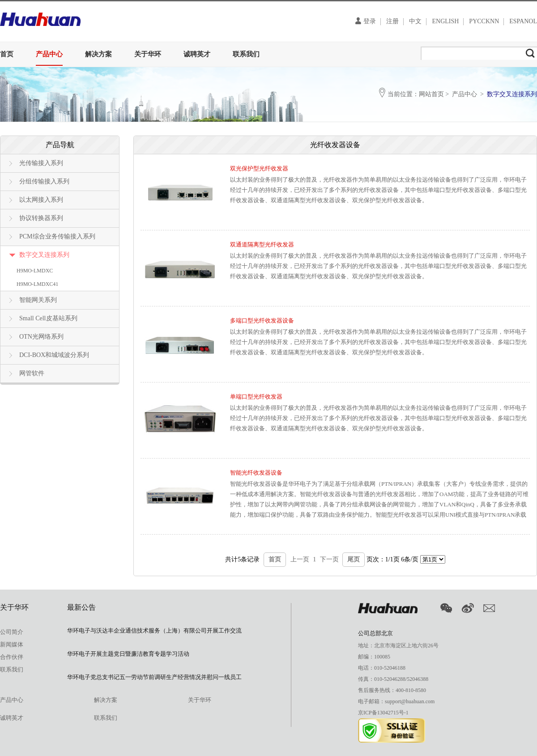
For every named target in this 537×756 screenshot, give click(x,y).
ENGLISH (445, 21)
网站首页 (431, 94)
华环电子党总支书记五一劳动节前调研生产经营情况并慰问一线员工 (154, 677)
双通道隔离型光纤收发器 (262, 244)
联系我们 (246, 54)
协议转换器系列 (41, 218)
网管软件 (32, 373)
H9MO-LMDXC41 (37, 284)
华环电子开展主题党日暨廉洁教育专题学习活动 (128, 654)
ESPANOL (523, 21)
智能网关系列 (38, 300)
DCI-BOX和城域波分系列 (54, 355)
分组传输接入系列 (44, 181)
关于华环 (148, 54)
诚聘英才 (197, 54)
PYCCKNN (484, 21)
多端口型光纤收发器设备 (262, 321)
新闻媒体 (12, 644)
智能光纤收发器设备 (256, 473)
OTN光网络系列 (41, 337)
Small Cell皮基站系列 (48, 318)
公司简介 (12, 632)
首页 (7, 54)
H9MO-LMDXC (35, 271)
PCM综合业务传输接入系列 (57, 236)
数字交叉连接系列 (44, 255)
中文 (415, 21)
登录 (366, 21)
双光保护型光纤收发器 (259, 168)
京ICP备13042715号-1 (383, 713)
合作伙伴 (12, 657)
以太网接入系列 (41, 200)
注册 (392, 21)
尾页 (354, 559)
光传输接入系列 (41, 163)
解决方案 (98, 54)
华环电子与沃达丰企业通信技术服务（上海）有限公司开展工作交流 (154, 631)
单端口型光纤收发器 (256, 397)
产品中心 (49, 54)
